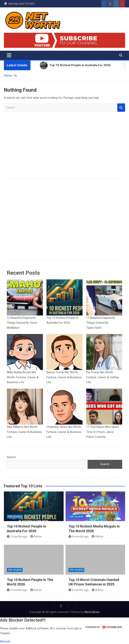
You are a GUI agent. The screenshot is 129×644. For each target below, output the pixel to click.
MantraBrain (92, 612)
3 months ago (17, 537)
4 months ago (79, 537)
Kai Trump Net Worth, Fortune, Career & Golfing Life (102, 377)
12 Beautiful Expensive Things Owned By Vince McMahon (22, 323)
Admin (36, 537)
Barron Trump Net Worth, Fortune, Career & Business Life (64, 377)
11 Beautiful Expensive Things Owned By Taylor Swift (101, 323)
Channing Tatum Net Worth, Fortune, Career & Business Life (64, 432)
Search (121, 108)
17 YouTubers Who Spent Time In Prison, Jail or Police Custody (103, 432)
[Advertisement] (64, 148)
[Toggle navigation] (9, 55)
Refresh (5, 641)
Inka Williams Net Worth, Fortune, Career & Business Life (24, 432)
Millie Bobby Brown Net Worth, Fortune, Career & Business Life (23, 377)
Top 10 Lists (15, 517)
